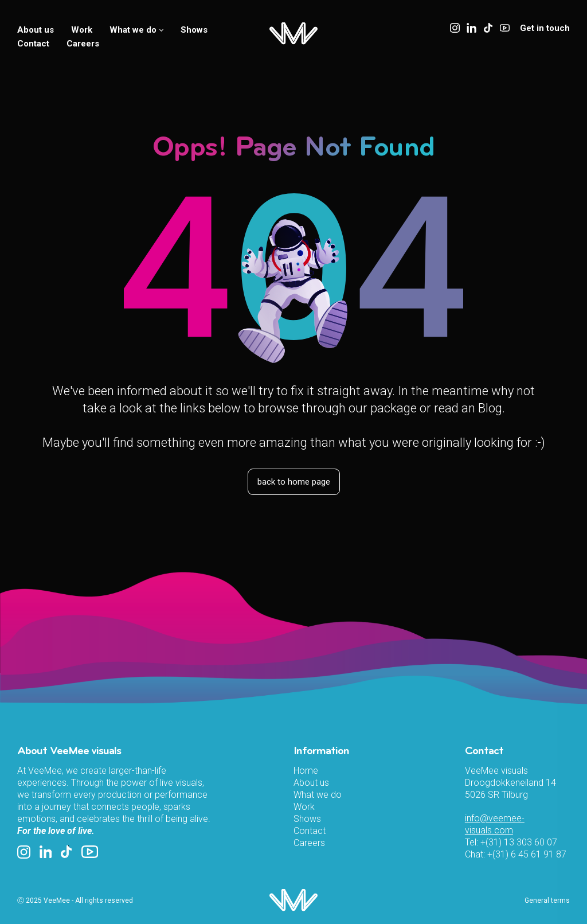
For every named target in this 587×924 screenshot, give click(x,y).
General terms (547, 900)
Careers (83, 44)
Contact (33, 44)
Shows (194, 30)
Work (82, 30)
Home (306, 771)
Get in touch (545, 28)
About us (36, 30)
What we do (136, 30)
